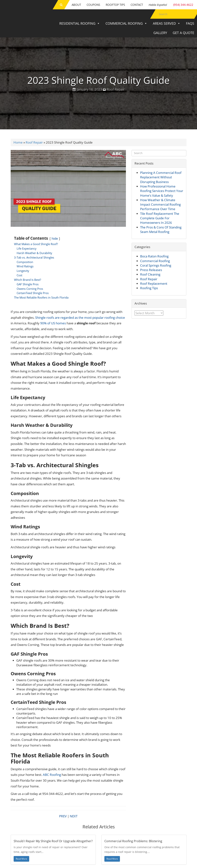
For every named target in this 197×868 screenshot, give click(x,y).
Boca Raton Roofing (154, 256)
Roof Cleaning (150, 274)
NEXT (74, 816)
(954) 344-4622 (171, 5)
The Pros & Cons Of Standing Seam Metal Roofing (161, 229)
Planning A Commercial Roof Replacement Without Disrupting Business (161, 177)
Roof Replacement (154, 284)
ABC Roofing (52, 775)
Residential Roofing (80, 23)
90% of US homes (53, 323)
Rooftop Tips (115, 5)
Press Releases (151, 270)
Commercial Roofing (126, 23)
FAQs (190, 23)
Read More (21, 859)
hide (55, 238)
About (76, 5)
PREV (63, 816)
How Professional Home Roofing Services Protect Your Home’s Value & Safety (162, 191)
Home (18, 142)
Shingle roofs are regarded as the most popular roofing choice (80, 318)
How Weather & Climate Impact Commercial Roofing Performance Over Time (160, 205)
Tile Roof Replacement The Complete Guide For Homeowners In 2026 (160, 218)
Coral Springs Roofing (156, 265)
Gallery (160, 33)
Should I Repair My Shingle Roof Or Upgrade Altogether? (53, 841)
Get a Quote (183, 33)
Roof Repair (116, 89)
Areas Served (167, 23)
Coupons (93, 5)
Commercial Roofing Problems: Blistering (133, 841)
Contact (137, 5)
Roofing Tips (149, 288)
